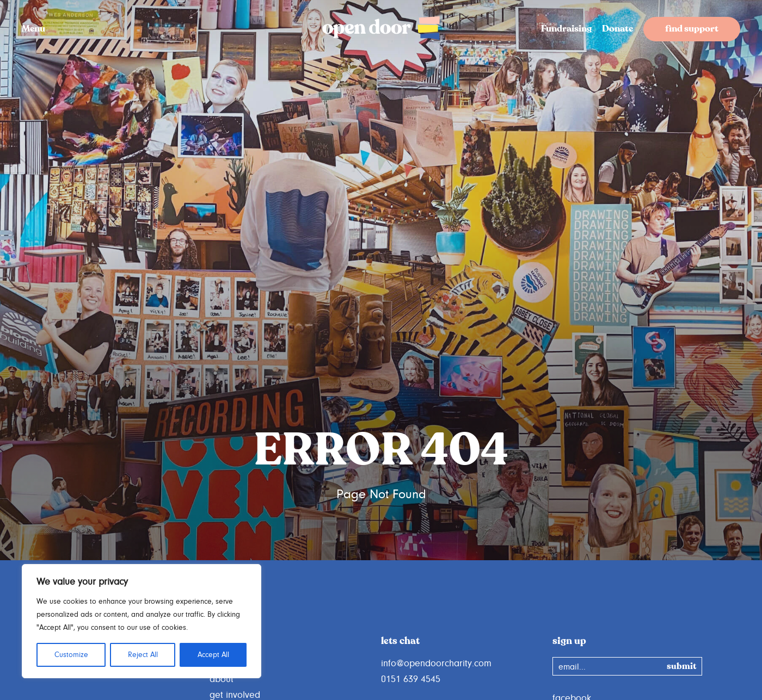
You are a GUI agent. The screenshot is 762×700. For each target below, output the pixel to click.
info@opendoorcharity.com (436, 664)
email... (572, 667)
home (221, 664)
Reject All (143, 655)
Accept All (213, 655)
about (222, 679)
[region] (142, 621)
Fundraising (566, 29)
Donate (617, 29)
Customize (71, 655)
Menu (33, 29)
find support (692, 29)
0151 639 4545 (411, 679)
